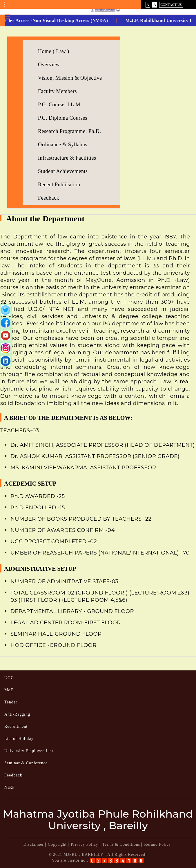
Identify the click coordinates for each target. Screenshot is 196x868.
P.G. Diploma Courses (63, 118)
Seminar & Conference (26, 763)
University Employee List (29, 751)
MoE (9, 690)
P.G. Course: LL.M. (60, 105)
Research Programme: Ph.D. (69, 131)
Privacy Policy (85, 844)
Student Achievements (63, 171)
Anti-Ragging (17, 714)
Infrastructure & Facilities (67, 158)
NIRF (10, 787)
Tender (11, 702)
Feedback (49, 198)
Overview (49, 65)
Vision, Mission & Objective (70, 78)
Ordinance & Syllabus (63, 145)
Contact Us (171, 5)
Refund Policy (157, 844)
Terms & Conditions (121, 844)
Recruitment (16, 726)
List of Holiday (19, 739)
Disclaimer (34, 844)
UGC (9, 678)
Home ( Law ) (53, 51)
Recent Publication (59, 185)
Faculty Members (57, 91)
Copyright (57, 844)
